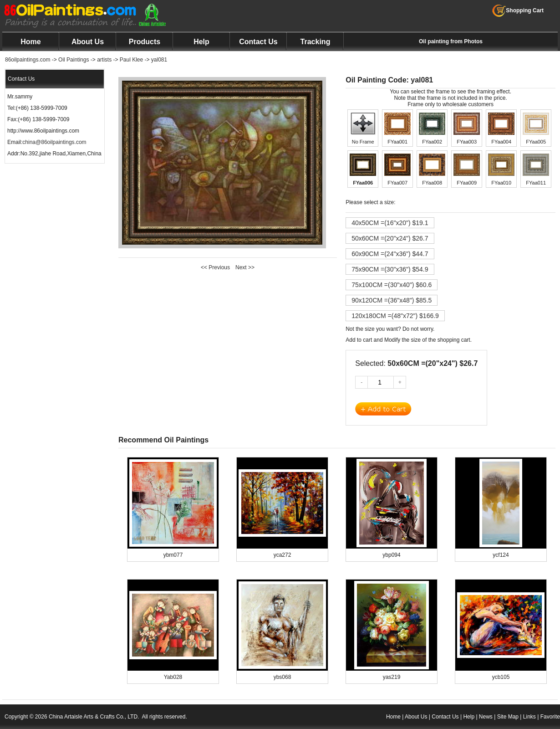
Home (31, 42)
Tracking (316, 42)
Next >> (245, 267)
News (486, 717)
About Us (88, 42)
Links (529, 717)
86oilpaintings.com (28, 60)
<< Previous (215, 267)
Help (201, 42)
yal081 (159, 60)
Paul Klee (131, 60)
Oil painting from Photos (451, 41)
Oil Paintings (74, 60)
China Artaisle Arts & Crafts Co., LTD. (94, 717)
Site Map (508, 717)
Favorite (550, 717)
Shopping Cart (518, 10)
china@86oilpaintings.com (54, 142)
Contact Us (258, 42)
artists (104, 60)
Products (145, 42)
